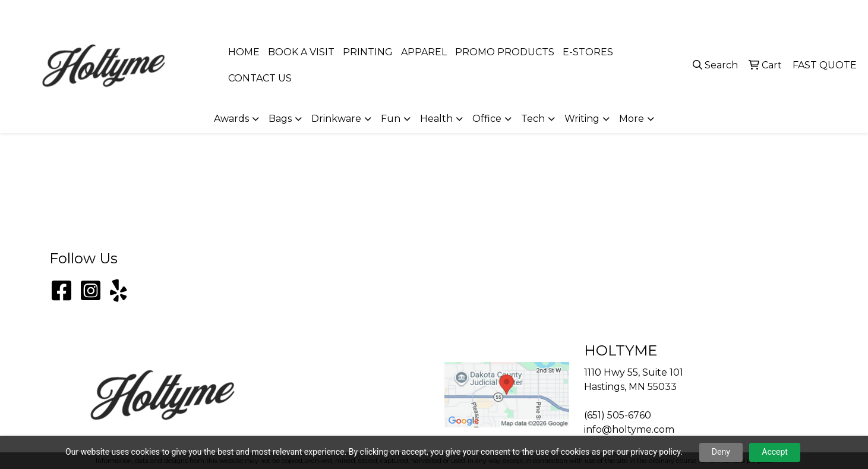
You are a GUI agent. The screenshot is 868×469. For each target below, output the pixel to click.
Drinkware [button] (336, 119)
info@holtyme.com (810, 13)
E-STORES (588, 52)
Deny (721, 452)
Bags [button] (280, 119)
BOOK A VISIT (301, 52)
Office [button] (487, 119)
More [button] (632, 119)
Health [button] (436, 119)
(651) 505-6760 (723, 13)
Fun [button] (391, 119)
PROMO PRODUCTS (505, 52)
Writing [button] (582, 119)
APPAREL (424, 52)
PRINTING (368, 52)
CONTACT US (260, 78)
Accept (775, 452)
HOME (244, 52)
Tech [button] (533, 119)
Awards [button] (231, 119)
